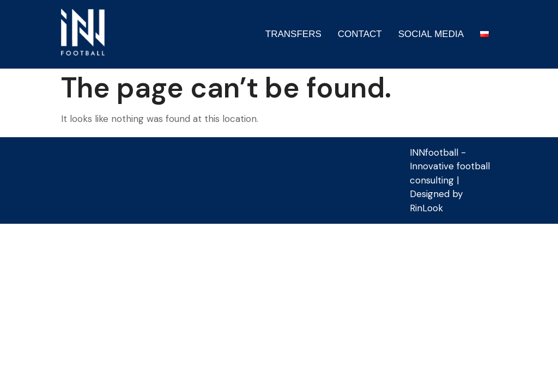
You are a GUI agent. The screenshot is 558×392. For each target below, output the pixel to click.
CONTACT (360, 34)
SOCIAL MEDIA (431, 34)
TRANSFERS (293, 34)
